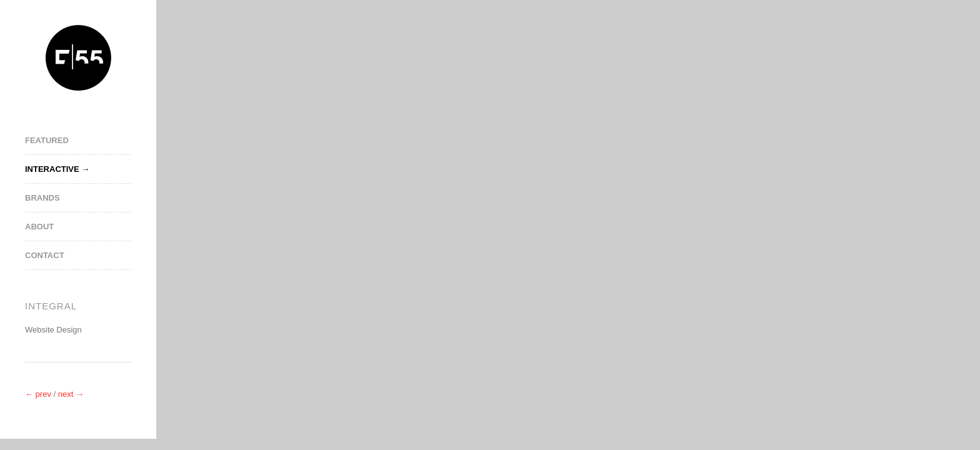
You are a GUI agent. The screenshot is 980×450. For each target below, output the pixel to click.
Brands (42, 198)
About (39, 227)
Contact (45, 255)
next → (71, 394)
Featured (47, 140)
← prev (39, 394)
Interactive (52, 169)
